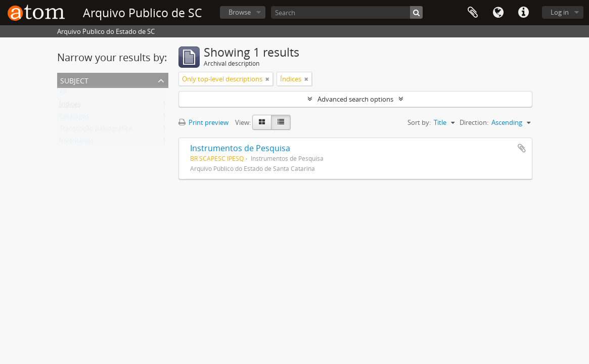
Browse (240, 12)
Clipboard (473, 13)
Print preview (203, 122)
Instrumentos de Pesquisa (240, 148)
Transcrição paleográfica (96, 130)
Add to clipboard (522, 148)
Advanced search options (355, 99)
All (63, 94)
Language (498, 13)
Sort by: (419, 122)
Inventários (76, 143)
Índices (70, 106)
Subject (74, 80)
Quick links (523, 13)
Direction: (474, 122)
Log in (560, 12)
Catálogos (74, 118)
